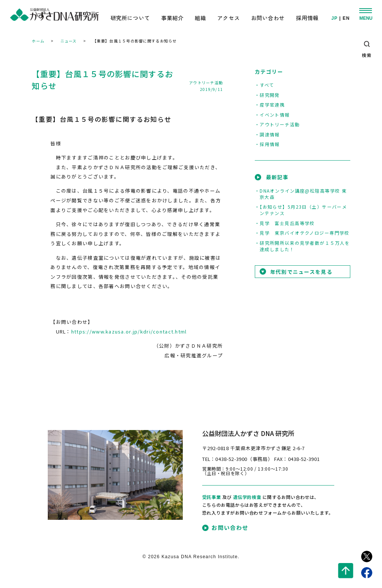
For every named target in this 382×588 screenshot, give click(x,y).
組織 (200, 18)
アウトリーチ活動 (206, 83)
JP (334, 19)
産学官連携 (272, 105)
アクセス (228, 18)
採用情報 (307, 18)
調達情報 (270, 134)
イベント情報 (275, 115)
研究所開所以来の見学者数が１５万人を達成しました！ (305, 246)
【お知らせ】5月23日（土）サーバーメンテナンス (303, 210)
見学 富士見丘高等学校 (287, 223)
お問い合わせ (268, 18)
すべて (267, 85)
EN (346, 19)
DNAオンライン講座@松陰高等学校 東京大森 (303, 194)
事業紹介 (173, 18)
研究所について (130, 18)
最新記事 (277, 177)
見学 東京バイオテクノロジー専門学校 (305, 233)
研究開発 (270, 95)
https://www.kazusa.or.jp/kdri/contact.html (129, 331)
